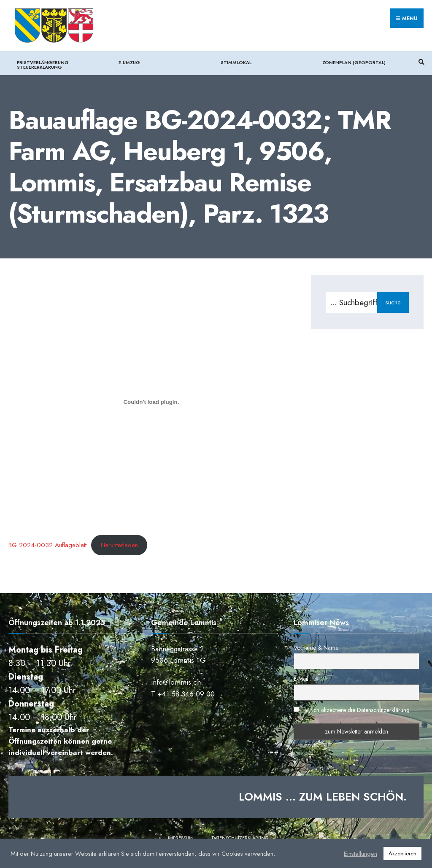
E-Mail (301, 679)
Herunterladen (119, 545)
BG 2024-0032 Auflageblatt (47, 545)
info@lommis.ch (176, 682)
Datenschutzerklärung (240, 838)
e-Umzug (129, 62)
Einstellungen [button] (360, 854)
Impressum (180, 838)
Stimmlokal (236, 62)
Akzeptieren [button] (402, 853)
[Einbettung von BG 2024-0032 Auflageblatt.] (151, 402)
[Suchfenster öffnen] (420, 62)
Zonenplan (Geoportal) (354, 62)
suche (393, 302)
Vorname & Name (316, 648)
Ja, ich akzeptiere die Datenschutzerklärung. (358, 710)
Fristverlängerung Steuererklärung (43, 65)
